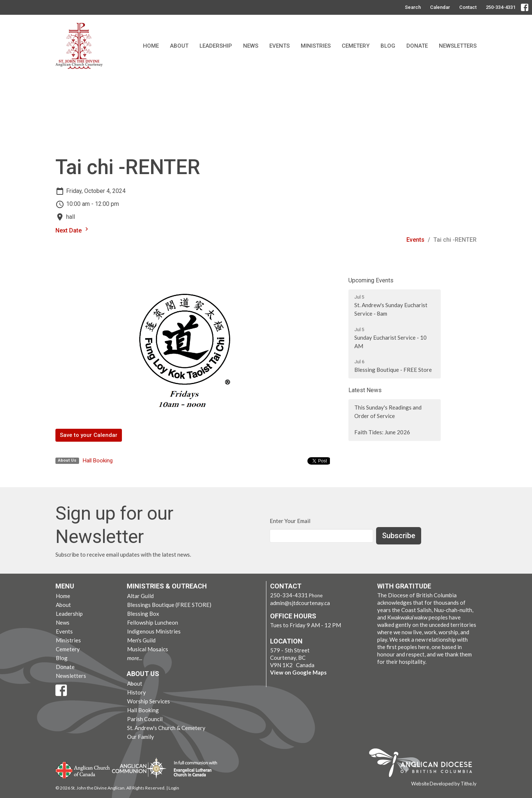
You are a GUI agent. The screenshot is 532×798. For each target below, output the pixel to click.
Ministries (316, 46)
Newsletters (458, 46)
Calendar (440, 7)
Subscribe (399, 536)
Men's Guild (141, 640)
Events (279, 46)
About (179, 46)
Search (413, 7)
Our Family (141, 737)
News (251, 46)
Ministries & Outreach (167, 586)
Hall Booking (98, 461)
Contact (468, 7)
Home (151, 46)
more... (135, 658)
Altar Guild (140, 596)
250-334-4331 (501, 7)
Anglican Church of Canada (83, 769)
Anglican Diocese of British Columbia (424, 764)
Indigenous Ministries (154, 631)
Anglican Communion (139, 768)
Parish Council (145, 719)
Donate (417, 46)
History (137, 692)
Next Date (73, 230)
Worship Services (149, 701)
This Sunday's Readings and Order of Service (388, 412)
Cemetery (356, 46)
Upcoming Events (371, 280)
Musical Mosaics (148, 649)
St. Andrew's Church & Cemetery (166, 728)
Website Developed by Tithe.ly (444, 784)
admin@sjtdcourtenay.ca (300, 603)
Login (174, 788)
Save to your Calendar (89, 435)
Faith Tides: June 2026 (382, 432)
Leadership (216, 46)
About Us (143, 674)
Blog (388, 46)
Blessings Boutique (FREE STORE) (169, 605)
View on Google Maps (298, 672)
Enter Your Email (290, 521)
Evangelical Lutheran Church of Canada (193, 769)
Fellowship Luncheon (153, 622)
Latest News (365, 390)
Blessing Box (143, 614)
